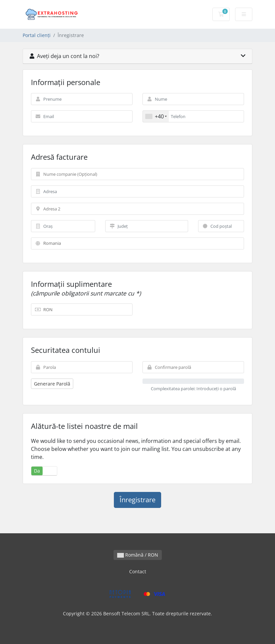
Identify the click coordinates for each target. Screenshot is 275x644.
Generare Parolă (52, 384)
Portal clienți (37, 35)
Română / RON (138, 555)
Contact (138, 571)
